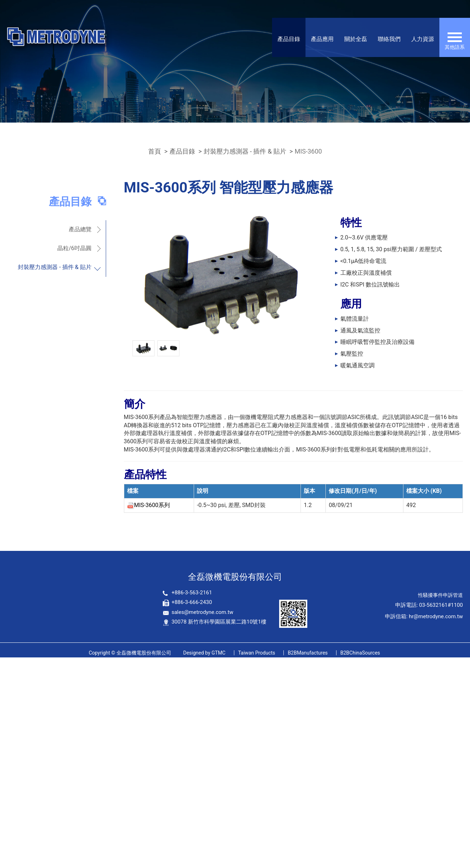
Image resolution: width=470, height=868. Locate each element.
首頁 (155, 151)
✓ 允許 (8, 677)
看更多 (11, 734)
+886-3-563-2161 (192, 593)
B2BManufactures (308, 653)
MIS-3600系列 (152, 505)
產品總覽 (80, 229)
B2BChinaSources (360, 653)
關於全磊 (356, 39)
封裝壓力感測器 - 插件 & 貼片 (245, 151)
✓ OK (130, 864)
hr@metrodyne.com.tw (436, 616)
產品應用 (322, 39)
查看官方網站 (40, 734)
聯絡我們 (389, 39)
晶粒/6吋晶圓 (74, 248)
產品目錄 (289, 39)
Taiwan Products (257, 653)
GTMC (204, 653)
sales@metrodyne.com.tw (203, 612)
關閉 (6, 661)
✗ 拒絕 (8, 685)
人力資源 (423, 39)
